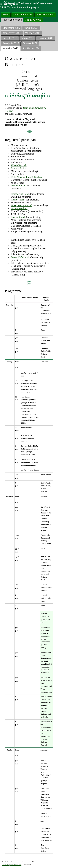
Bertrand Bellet (18, 168)
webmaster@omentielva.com (12, 865)
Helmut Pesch (18, 200)
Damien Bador (18, 186)
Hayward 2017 (46, 38)
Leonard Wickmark (20, 257)
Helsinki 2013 (10, 38)
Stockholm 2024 (31, 48)
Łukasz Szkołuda (19, 208)
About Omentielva (22, 15)
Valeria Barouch (19, 165)
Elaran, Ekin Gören (20, 194)
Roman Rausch (18, 217)
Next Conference (45, 15)
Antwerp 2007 (31, 28)
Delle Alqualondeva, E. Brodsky (27, 177)
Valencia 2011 (33, 33)
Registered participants (22, 140)
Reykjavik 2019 (11, 43)
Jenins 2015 (27, 38)
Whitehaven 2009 (12, 33)
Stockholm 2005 (11, 28)
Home (6, 15)
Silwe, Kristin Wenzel (21, 205)
